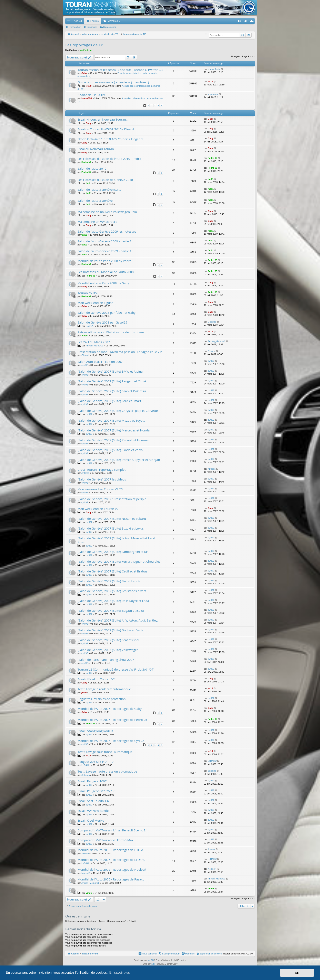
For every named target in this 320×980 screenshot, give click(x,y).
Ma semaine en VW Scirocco (97, 222)
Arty (153, 964)
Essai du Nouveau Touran (96, 149)
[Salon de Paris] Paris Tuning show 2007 (106, 660)
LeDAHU (86, 765)
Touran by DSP (88, 293)
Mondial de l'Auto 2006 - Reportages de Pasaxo (111, 879)
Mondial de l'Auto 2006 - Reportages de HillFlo (110, 850)
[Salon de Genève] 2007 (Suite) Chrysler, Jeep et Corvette (118, 411)
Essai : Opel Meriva (91, 820)
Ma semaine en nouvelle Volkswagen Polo (107, 212)
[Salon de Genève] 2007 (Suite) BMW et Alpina (110, 371)
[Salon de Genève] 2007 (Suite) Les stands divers (112, 591)
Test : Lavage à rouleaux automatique (104, 689)
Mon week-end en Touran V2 (98, 509)
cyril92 (85, 365)
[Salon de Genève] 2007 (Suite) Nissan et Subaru (112, 519)
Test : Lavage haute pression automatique (107, 771)
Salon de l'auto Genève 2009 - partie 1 (104, 251)
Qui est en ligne (78, 916)
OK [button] (297, 973)
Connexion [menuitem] (246, 22)
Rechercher (75, 27)
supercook (213, 94)
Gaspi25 (90, 326)
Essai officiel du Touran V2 (96, 679)
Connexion (92, 27)
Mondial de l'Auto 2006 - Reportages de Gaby (110, 709)
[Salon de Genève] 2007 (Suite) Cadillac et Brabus (112, 571)
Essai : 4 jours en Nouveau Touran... (103, 119)
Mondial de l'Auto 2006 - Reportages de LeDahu (111, 860)
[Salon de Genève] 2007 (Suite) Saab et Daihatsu (112, 391)
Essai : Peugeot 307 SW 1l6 (96, 791)
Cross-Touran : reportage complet (102, 469)
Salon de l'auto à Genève (95, 200)
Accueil (78, 21)
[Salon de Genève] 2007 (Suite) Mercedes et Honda (114, 430)
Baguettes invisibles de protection (102, 699)
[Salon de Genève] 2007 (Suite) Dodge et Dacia (110, 630)
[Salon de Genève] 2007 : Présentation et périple (112, 499)
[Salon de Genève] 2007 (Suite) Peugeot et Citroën (113, 381)
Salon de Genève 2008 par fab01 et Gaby (107, 312)
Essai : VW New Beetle (93, 811)
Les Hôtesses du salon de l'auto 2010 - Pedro (109, 159)
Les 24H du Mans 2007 (94, 342)
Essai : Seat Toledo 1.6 (93, 801)
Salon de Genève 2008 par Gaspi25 (102, 322)
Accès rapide (69, 22)
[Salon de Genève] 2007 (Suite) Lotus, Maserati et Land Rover (116, 540)
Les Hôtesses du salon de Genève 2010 (105, 180)
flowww (85, 853)
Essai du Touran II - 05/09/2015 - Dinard (106, 129)
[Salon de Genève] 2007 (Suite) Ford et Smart (109, 401)
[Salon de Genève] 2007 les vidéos (102, 479)
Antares (85, 473)
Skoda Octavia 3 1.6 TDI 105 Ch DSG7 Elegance (111, 139)
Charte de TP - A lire (92, 95)
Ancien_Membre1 (94, 346)
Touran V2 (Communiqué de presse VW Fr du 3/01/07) (116, 669)
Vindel (85, 336)
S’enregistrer (110, 27)
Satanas (86, 775)
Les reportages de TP (84, 45)
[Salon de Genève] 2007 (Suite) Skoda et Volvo (110, 450)
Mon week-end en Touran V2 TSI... (102, 489)
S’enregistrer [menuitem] (253, 22)
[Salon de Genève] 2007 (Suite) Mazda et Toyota (111, 420)
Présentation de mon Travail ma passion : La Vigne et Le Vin (120, 352)
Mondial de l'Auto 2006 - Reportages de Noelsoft (112, 869)
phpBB (151, 960)
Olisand (85, 355)
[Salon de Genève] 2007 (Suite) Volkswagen (108, 650)
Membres (113, 21)
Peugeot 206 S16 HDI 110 (96, 762)
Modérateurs (86, 50)
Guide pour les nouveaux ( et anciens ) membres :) (113, 82)
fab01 (89, 183)
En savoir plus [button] (119, 973)
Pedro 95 (86, 162)
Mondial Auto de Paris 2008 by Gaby (103, 283)
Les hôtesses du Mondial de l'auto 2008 (106, 272)
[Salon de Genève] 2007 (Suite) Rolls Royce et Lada (113, 601)
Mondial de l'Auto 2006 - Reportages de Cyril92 (111, 741)
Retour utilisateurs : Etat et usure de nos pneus (111, 332)
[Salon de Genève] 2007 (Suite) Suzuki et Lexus (111, 528)
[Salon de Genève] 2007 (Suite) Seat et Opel (108, 640)
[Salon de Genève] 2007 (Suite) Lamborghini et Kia (113, 552)
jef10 (88, 86)
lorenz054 (87, 98)
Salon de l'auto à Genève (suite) (100, 189)
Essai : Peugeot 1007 (92, 781)
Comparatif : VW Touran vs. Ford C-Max (105, 840)
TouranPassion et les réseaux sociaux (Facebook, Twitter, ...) (120, 70)
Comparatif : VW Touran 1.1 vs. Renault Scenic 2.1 (113, 830)
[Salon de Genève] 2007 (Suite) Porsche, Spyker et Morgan (119, 460)
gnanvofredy (214, 69)
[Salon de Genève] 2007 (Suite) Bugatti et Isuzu (111, 610)
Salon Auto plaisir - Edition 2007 (100, 362)
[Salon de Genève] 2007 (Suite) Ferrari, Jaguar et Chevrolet (119, 561)
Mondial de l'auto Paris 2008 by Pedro (104, 261)
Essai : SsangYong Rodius (95, 731)
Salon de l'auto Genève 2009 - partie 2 (104, 241)
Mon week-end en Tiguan (96, 303)
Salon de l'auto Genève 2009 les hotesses (107, 231)
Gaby (84, 73)
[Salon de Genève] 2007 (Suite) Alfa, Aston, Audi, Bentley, (118, 620)
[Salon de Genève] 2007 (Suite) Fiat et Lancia (109, 581)
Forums (95, 21)
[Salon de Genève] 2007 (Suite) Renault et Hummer (114, 440)
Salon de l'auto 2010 (92, 168)
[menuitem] (225, 21)
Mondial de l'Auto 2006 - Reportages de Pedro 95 (112, 720)
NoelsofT (86, 873)
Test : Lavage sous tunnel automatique (105, 752)
